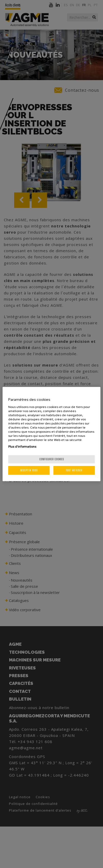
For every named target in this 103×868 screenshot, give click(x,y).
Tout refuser (74, 470)
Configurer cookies (52, 459)
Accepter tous (29, 470)
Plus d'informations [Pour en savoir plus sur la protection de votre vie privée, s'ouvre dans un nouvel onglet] (22, 447)
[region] (51, 434)
